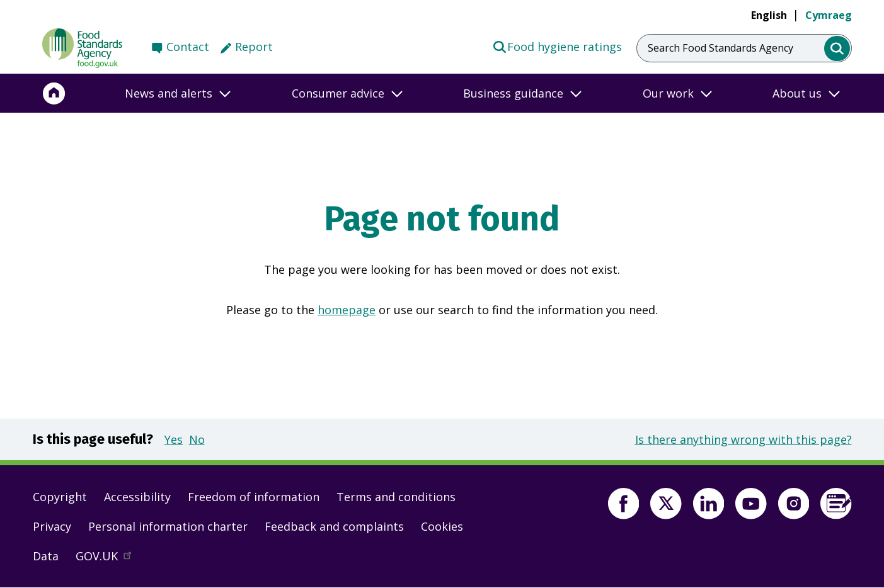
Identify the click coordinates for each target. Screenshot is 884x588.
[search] (837, 49)
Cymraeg (829, 15)
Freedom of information (254, 497)
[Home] (54, 93)
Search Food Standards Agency (720, 48)
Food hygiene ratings (557, 46)
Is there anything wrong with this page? (743, 439)
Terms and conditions (396, 497)
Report (254, 47)
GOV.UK (109, 559)
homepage (347, 310)
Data (46, 556)
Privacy (52, 526)
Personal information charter (168, 526)
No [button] (197, 439)
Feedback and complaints (334, 526)
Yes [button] (174, 439)
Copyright (60, 497)
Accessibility (137, 497)
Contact (188, 47)
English (769, 15)
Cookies (442, 526)
